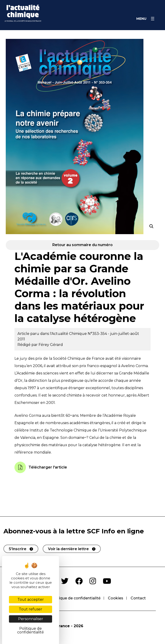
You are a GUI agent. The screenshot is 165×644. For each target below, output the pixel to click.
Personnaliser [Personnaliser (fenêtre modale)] (31, 619)
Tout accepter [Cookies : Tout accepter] (31, 599)
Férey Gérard (51, 345)
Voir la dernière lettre (68, 549)
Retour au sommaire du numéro (82, 245)
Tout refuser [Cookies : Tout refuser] (31, 609)
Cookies (116, 598)
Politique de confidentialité (75, 598)
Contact (138, 598)
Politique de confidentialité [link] (31, 630)
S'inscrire (18, 549)
